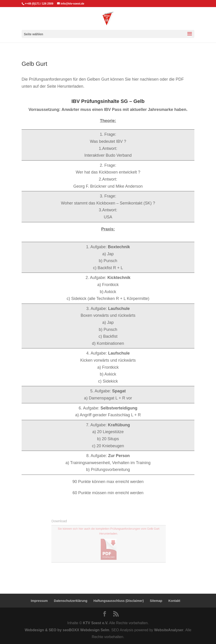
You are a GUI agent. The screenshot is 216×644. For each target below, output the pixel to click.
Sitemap (156, 601)
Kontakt (174, 601)
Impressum (39, 601)
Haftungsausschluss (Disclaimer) (119, 601)
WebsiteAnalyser (169, 630)
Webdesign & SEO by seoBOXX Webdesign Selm (67, 630)
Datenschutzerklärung (71, 601)
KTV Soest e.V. (96, 623)
